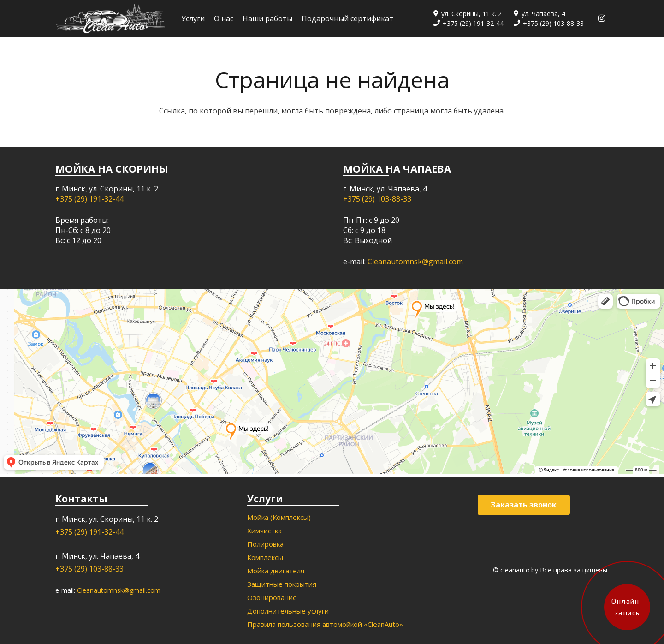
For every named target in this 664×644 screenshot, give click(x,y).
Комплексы (265, 557)
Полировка (265, 544)
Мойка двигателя (276, 571)
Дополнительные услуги (288, 611)
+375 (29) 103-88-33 (377, 199)
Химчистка (264, 531)
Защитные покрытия (282, 584)
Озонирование (272, 597)
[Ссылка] (110, 19)
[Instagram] (601, 18)
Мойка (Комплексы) (279, 517)
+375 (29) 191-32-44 (89, 199)
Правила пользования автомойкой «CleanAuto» (325, 624)
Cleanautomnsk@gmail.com (415, 262)
